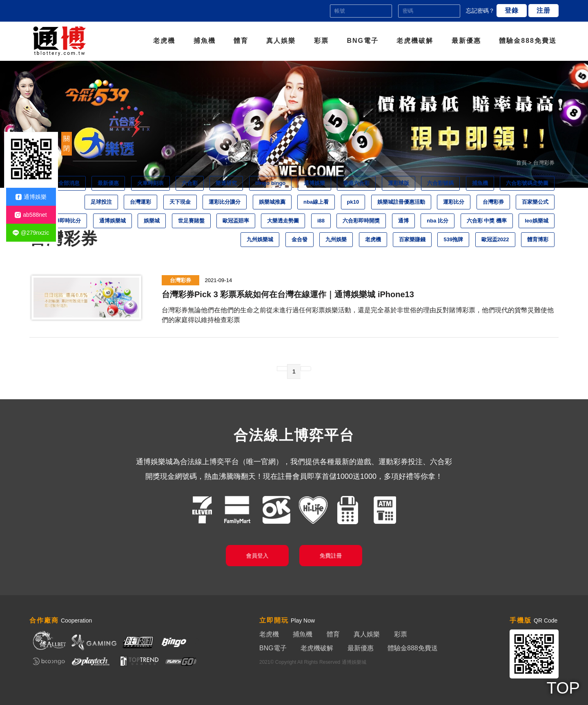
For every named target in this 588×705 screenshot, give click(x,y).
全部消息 (69, 183)
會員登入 (257, 555)
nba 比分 (438, 221)
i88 (321, 221)
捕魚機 (205, 41)
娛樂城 (152, 221)
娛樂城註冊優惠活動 (401, 202)
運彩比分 (454, 202)
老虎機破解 (415, 41)
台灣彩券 (493, 202)
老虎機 (164, 41)
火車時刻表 (150, 183)
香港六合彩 (356, 183)
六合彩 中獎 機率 (487, 221)
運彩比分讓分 (225, 202)
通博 (403, 221)
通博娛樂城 (112, 221)
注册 (543, 10)
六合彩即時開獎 (361, 221)
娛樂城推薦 (272, 202)
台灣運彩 (140, 202)
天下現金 (180, 202)
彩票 (321, 41)
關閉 (67, 143)
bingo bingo (270, 183)
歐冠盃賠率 (236, 221)
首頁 (521, 163)
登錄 (512, 10)
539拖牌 (453, 239)
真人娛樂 (281, 41)
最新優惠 (466, 41)
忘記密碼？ (480, 11)
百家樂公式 (535, 202)
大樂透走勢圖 (283, 221)
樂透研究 (226, 183)
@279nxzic (31, 233)
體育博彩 (538, 239)
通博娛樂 (314, 183)
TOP (563, 688)
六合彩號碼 (440, 183)
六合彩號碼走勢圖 (527, 183)
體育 (241, 41)
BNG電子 (363, 41)
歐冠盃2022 (495, 239)
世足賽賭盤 (191, 221)
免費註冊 (331, 555)
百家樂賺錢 (412, 239)
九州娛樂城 (260, 239)
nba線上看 (316, 202)
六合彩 (190, 183)
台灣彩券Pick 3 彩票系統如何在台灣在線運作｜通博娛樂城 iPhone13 (288, 294)
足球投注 (101, 202)
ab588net (31, 215)
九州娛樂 (336, 239)
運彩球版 (399, 183)
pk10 (353, 202)
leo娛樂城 (537, 221)
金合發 (300, 239)
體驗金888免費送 (528, 41)
